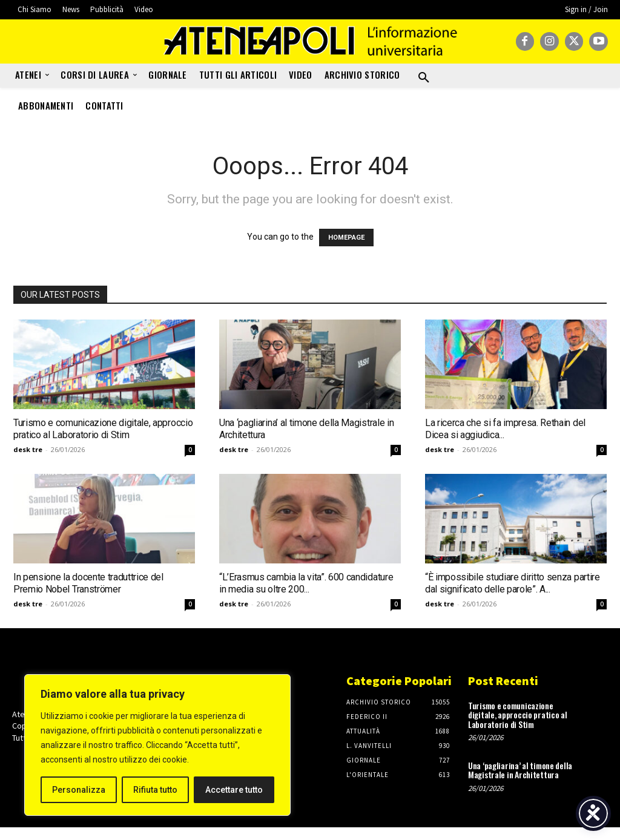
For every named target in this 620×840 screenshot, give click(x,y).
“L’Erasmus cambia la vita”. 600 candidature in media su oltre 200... (306, 583)
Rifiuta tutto (155, 790)
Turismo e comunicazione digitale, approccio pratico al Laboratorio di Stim (103, 429)
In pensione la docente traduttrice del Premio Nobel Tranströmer (88, 583)
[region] (157, 745)
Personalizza (79, 790)
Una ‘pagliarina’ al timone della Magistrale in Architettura (520, 770)
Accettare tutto (234, 790)
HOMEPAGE (346, 238)
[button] (424, 78)
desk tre (28, 449)
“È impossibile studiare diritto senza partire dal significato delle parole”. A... (513, 583)
